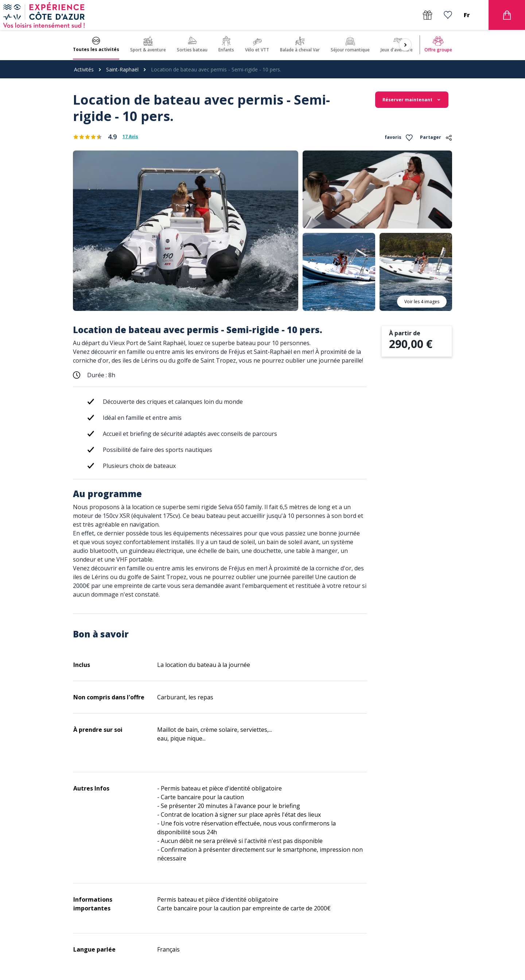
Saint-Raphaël (122, 69)
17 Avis (130, 137)
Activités (84, 69)
